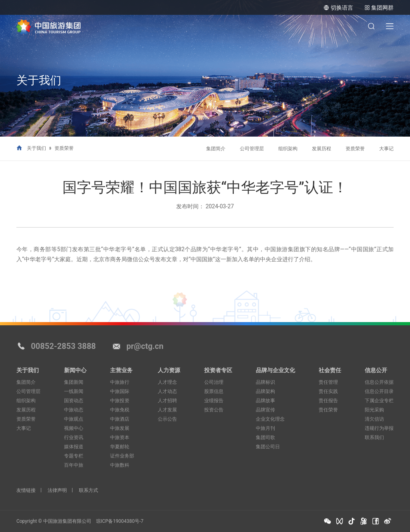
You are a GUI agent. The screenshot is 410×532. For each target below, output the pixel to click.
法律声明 (57, 490)
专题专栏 (74, 456)
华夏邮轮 (120, 447)
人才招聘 (167, 401)
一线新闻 (74, 391)
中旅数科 (120, 465)
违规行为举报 (379, 428)
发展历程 (322, 149)
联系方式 (88, 490)
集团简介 (216, 149)
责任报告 (328, 401)
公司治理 (214, 382)
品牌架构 (265, 391)
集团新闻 (74, 382)
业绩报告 (214, 401)
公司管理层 (252, 149)
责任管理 (328, 382)
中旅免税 (120, 410)
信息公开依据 (379, 382)
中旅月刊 (265, 428)
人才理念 (167, 382)
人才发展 (167, 410)
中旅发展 (120, 428)
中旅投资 (120, 401)
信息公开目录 (379, 391)
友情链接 (26, 490)
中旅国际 (120, 391)
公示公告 (167, 419)
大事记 (386, 149)
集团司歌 (265, 437)
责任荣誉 (328, 410)
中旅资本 (120, 437)
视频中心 (74, 428)
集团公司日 (268, 447)
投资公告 (214, 410)
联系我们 (374, 437)
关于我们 (36, 148)
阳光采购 (374, 410)
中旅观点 (74, 419)
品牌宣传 (265, 410)
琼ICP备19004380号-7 (120, 521)
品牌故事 (265, 401)
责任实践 (328, 391)
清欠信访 (374, 419)
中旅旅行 (120, 382)
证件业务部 (122, 456)
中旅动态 (74, 410)
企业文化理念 (270, 419)
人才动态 (167, 391)
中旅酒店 (120, 419)
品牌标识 (265, 382)
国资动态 (74, 401)
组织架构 (288, 149)
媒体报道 (74, 447)
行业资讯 (74, 437)
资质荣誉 (64, 148)
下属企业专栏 (379, 401)
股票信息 (214, 391)
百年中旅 (74, 465)
